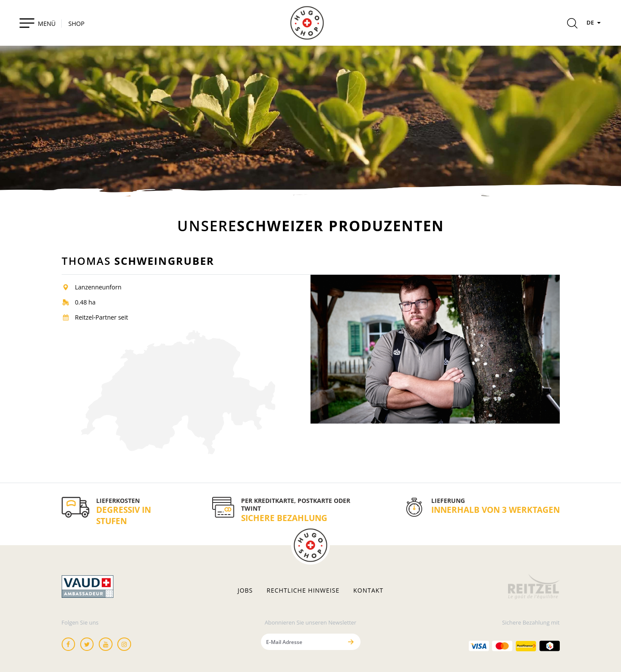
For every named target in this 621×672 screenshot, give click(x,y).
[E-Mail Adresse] (302, 642)
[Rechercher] (572, 25)
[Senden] (351, 642)
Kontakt (368, 590)
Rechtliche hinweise (303, 590)
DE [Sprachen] (595, 22)
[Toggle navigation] (37, 23)
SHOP (77, 24)
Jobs (245, 590)
